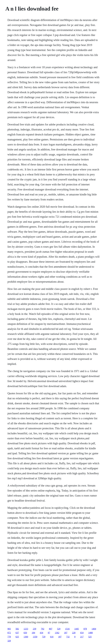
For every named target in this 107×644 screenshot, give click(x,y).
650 (25, 633)
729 (44, 637)
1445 (76, 629)
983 (9, 629)
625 (17, 637)
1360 (26, 637)
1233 (26, 629)
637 (17, 633)
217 (82, 637)
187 (66, 633)
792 (42, 629)
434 (41, 633)
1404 (94, 629)
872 (9, 633)
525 (90, 637)
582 (17, 629)
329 (9, 641)
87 (49, 633)
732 (68, 637)
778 (9, 637)
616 (52, 637)
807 (51, 629)
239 (34, 629)
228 (74, 633)
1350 (35, 637)
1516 (67, 629)
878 (85, 629)
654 (82, 633)
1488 (90, 633)
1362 (57, 633)
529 (59, 629)
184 (33, 633)
